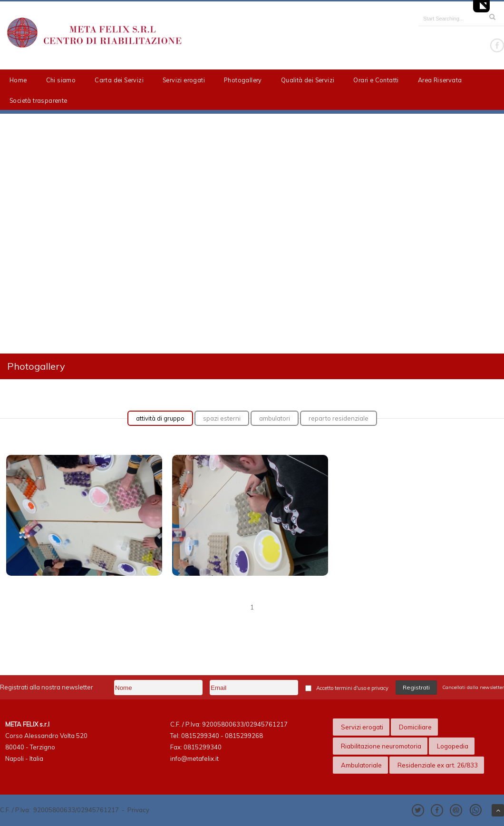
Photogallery (243, 80)
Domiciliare (415, 727)
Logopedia (453, 746)
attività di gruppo (160, 418)
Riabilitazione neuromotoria (381, 746)
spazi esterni (222, 418)
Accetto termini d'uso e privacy (352, 688)
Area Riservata (440, 80)
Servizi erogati (184, 80)
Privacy (138, 810)
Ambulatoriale (361, 765)
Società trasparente (39, 100)
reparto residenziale (339, 418)
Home (18, 80)
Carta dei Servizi (119, 80)
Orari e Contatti (376, 80)
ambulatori (275, 418)
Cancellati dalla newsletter (473, 687)
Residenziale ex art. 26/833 (438, 765)
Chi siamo (61, 80)
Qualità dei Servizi (308, 80)
